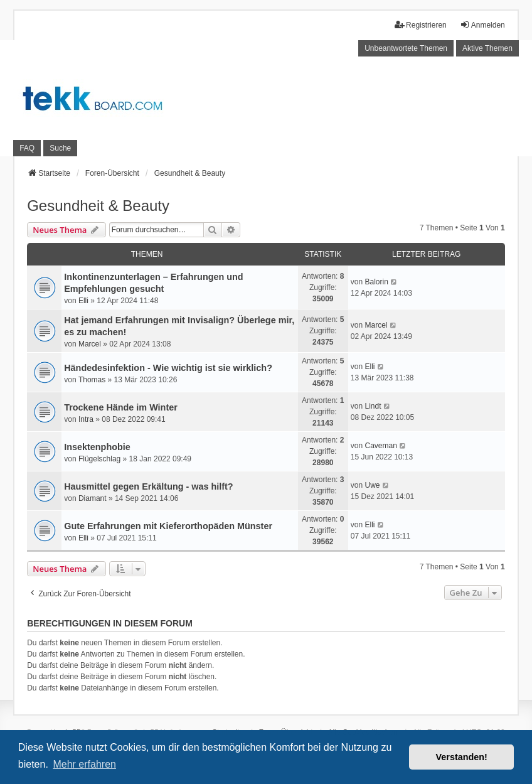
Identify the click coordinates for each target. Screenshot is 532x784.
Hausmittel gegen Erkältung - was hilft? (148, 486)
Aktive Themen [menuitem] (487, 48)
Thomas (92, 380)
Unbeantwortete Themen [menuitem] (406, 48)
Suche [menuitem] (60, 148)
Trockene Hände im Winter (121, 407)
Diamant (93, 498)
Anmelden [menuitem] (482, 25)
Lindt (373, 406)
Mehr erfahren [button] (84, 764)
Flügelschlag (99, 459)
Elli (83, 301)
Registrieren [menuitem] (421, 25)
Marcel (90, 344)
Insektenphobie (97, 447)
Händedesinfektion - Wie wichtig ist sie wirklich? (168, 368)
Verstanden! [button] (462, 757)
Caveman (380, 446)
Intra (86, 419)
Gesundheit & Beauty (98, 206)
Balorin (376, 282)
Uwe (372, 485)
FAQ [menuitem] (27, 148)
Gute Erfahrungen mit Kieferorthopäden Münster (168, 526)
